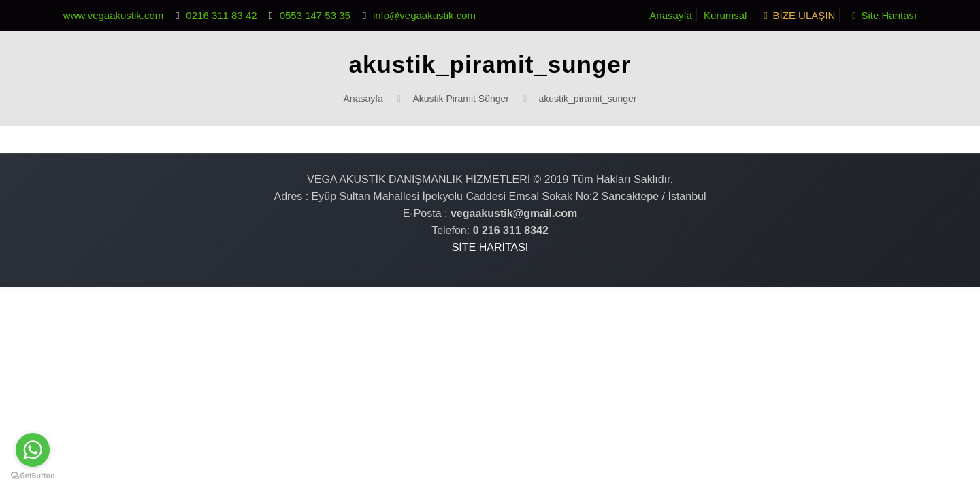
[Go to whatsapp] (33, 450)
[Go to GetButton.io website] (33, 476)
